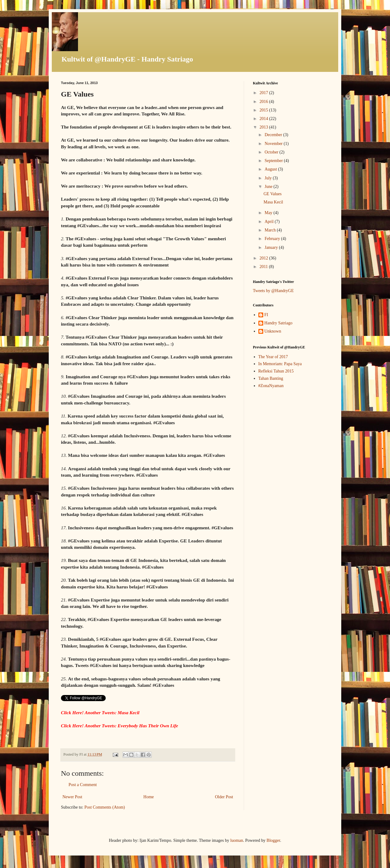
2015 (264, 110)
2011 (264, 267)
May (269, 213)
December (274, 135)
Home (149, 797)
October (272, 152)
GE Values (273, 194)
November (274, 144)
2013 (264, 127)
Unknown (273, 331)
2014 (264, 119)
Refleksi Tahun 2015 (276, 371)
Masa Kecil (273, 202)
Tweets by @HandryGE (273, 291)
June (269, 187)
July (269, 178)
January (272, 247)
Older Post (224, 797)
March (271, 230)
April (269, 222)
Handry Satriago (278, 323)
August (271, 169)
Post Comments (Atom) (105, 807)
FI (266, 315)
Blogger (273, 840)
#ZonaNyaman (271, 386)
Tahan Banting (271, 378)
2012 (264, 258)
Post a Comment (83, 785)
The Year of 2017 (273, 357)
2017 (264, 93)
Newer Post (72, 797)
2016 (264, 102)
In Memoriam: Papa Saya (280, 364)
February (273, 239)
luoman (237, 840)
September (274, 161)
